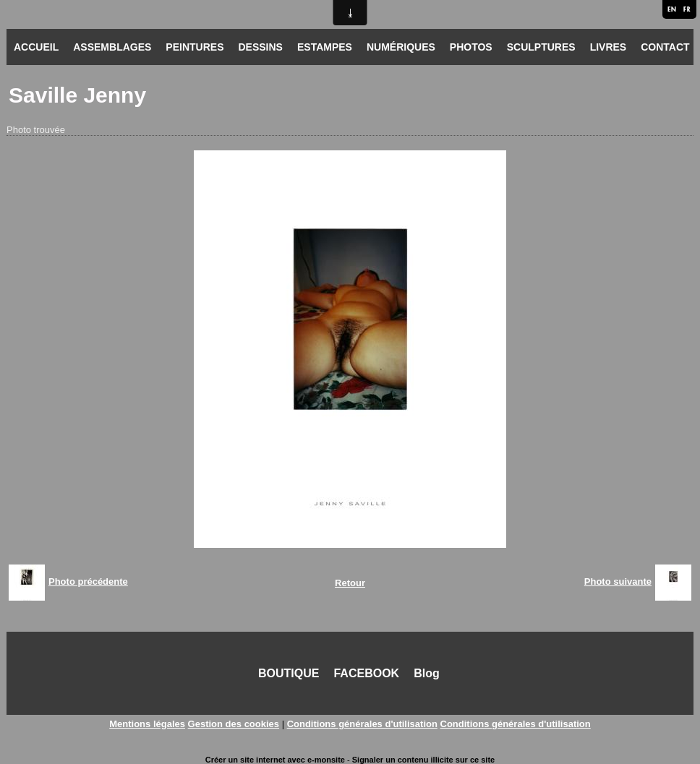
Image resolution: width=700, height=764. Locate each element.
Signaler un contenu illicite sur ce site (423, 760)
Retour (350, 583)
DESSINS (260, 47)
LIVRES (609, 47)
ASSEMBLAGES (112, 47)
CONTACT (665, 47)
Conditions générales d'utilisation (362, 724)
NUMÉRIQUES (401, 47)
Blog (427, 673)
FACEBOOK (366, 673)
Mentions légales (147, 724)
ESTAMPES (325, 47)
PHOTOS (471, 47)
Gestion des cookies (234, 724)
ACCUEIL (36, 47)
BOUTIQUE (289, 673)
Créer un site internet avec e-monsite (275, 760)
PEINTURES (195, 47)
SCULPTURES (541, 47)
